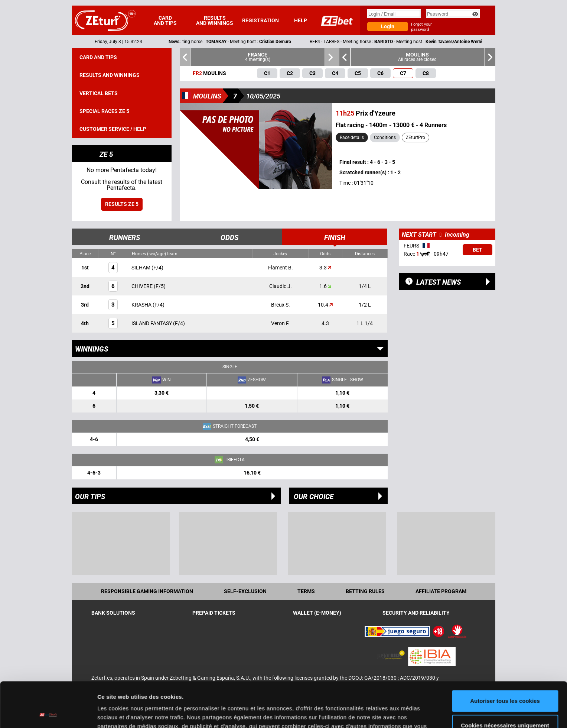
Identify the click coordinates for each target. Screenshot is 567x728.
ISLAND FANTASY (152, 323)
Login (388, 26)
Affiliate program (441, 591)
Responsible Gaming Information (147, 591)
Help (301, 20)
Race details (352, 137)
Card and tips (165, 20)
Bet (478, 250)
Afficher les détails (122, 713)
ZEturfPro (416, 137)
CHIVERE (143, 286)
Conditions (385, 137)
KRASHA (142, 305)
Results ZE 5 (122, 204)
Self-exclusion (245, 591)
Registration (260, 20)
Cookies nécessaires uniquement (505, 683)
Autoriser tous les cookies (505, 659)
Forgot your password (421, 27)
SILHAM (141, 268)
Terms (306, 591)
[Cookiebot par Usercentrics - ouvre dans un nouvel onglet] (48, 714)
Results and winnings (215, 20)
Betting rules (365, 591)
